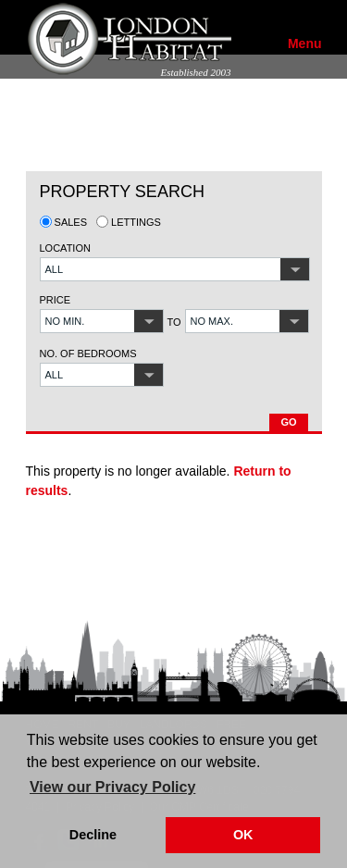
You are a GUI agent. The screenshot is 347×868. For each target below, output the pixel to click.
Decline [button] (93, 835)
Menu (305, 43)
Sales (64, 222)
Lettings (129, 222)
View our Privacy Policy (112, 787)
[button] (175, 269)
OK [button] (243, 835)
